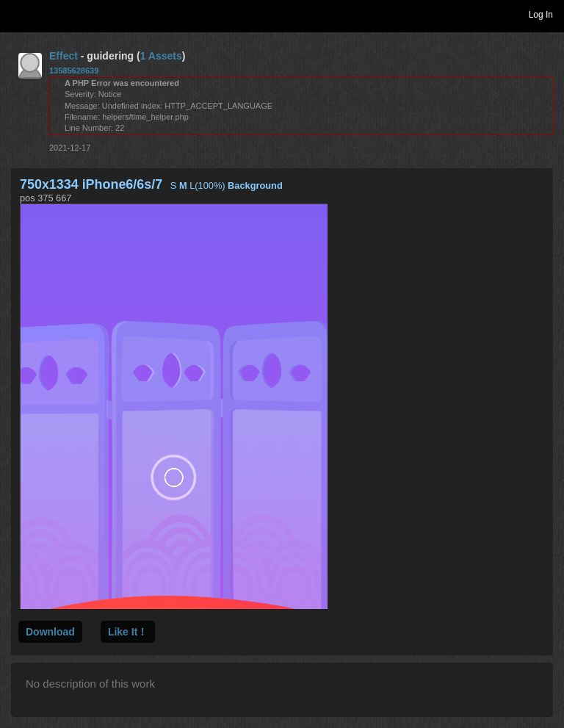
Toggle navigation (18, 14)
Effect (64, 56)
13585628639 (74, 71)
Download (50, 632)
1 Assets (161, 56)
